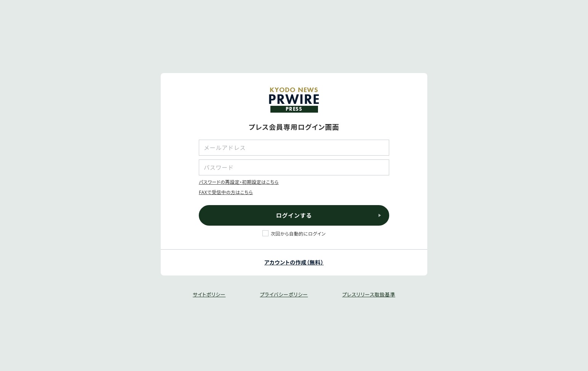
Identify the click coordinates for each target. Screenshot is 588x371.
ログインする (294, 215)
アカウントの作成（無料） (294, 262)
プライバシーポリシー (284, 294)
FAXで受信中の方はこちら (226, 192)
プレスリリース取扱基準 (368, 294)
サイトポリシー (209, 294)
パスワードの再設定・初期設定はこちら (239, 182)
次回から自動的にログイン (298, 233)
